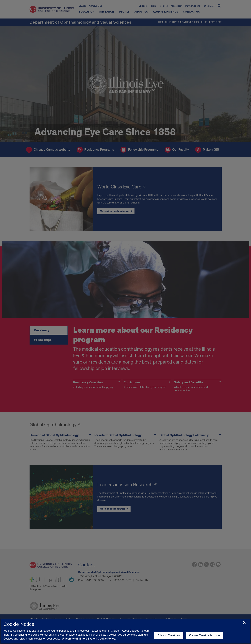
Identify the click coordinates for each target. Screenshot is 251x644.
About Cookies (169, 635)
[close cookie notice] (244, 623)
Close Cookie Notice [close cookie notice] (205, 635)
